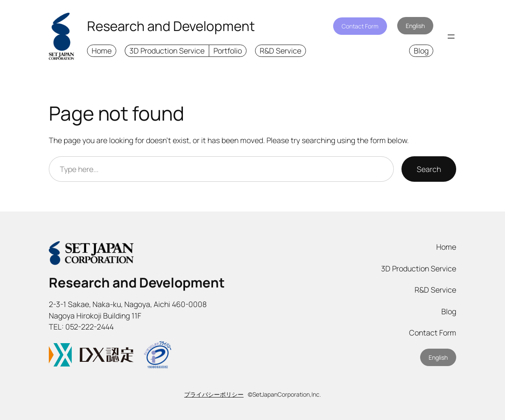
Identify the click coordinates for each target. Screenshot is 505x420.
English (415, 26)
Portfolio (228, 51)
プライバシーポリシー (214, 394)
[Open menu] (451, 37)
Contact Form (360, 26)
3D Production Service (167, 51)
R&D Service (281, 51)
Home (102, 51)
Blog (421, 51)
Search (429, 169)
